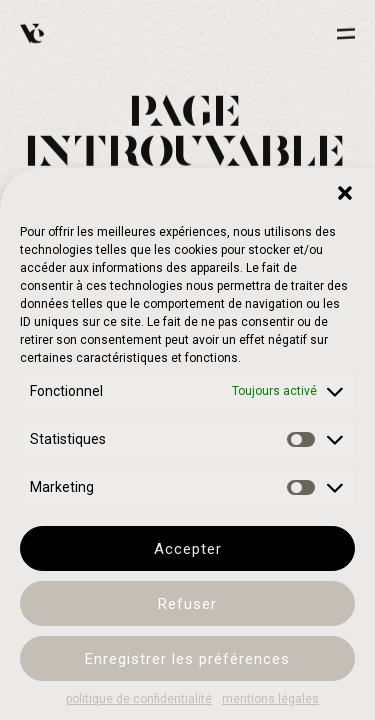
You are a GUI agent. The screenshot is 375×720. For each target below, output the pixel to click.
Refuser (187, 604)
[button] (345, 193)
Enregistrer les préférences (187, 659)
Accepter (188, 549)
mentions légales (270, 699)
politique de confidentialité (139, 699)
